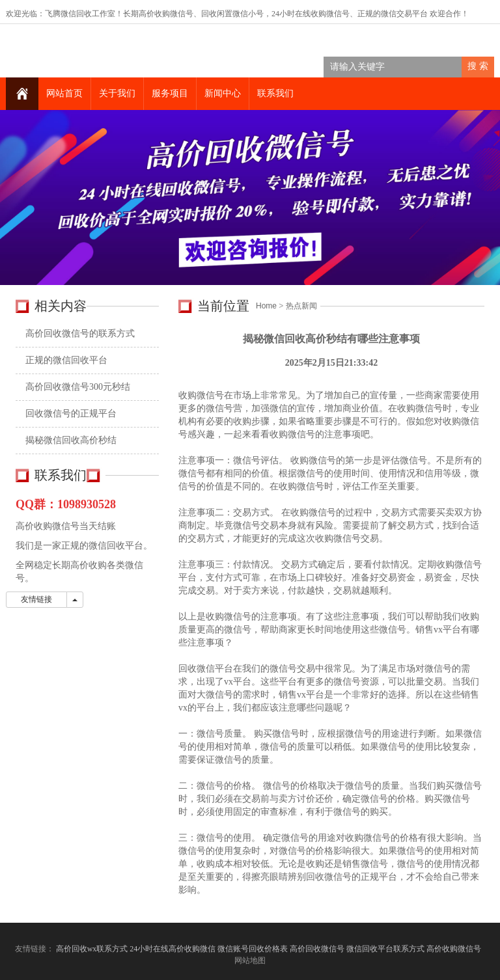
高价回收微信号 (317, 949)
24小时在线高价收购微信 (173, 949)
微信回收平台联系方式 (385, 949)
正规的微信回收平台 (66, 360)
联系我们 (275, 93)
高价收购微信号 (455, 949)
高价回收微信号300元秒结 (78, 387)
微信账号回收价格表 (253, 949)
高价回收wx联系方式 (92, 949)
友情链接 (36, 599)
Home (266, 306)
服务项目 (170, 93)
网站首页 (64, 93)
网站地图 (250, 960)
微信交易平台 (404, 14)
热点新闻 (301, 306)
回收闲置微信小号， (236, 14)
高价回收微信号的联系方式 (80, 333)
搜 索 (478, 66)
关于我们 (117, 93)
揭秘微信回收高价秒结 (71, 440)
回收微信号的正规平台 (71, 414)
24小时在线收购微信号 (311, 14)
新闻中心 (223, 93)
